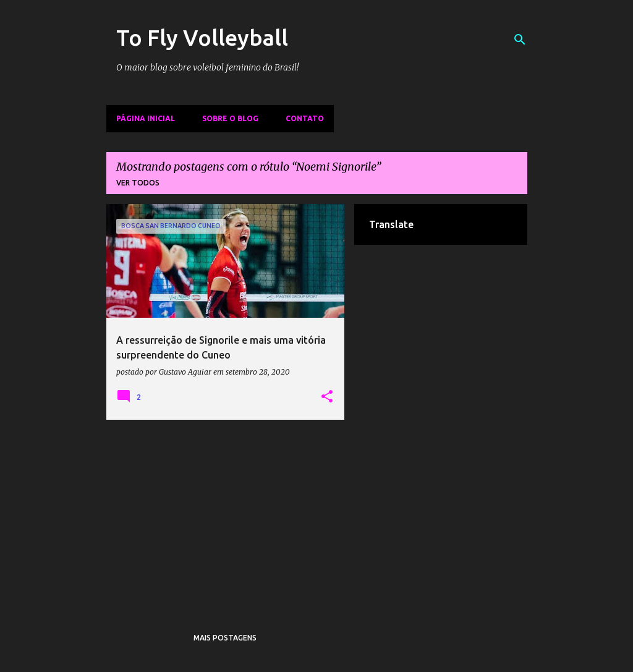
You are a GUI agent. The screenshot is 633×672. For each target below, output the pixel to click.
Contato (305, 118)
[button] (327, 397)
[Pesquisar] (520, 40)
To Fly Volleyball (202, 37)
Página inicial (146, 118)
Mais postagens (225, 638)
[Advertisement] (226, 516)
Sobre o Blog (230, 118)
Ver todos (138, 183)
